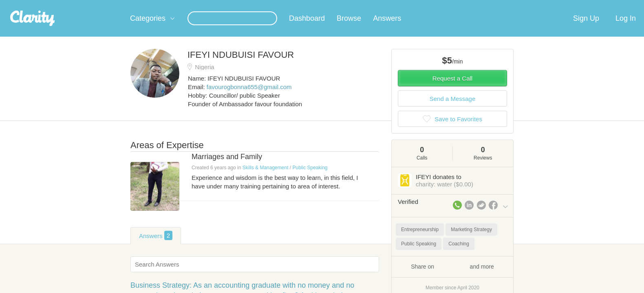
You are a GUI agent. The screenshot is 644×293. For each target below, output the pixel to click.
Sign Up (586, 28)
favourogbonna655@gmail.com (249, 97)
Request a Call (452, 88)
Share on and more (452, 276)
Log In (626, 28)
